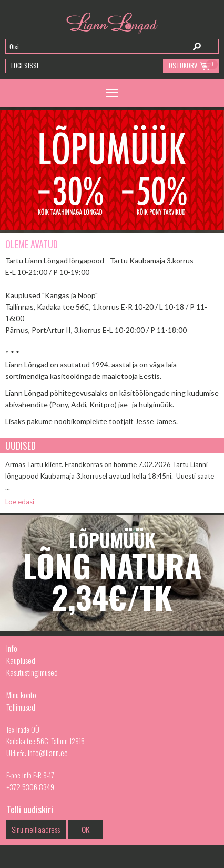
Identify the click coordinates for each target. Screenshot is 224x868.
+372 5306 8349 (30, 787)
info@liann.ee (48, 753)
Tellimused (21, 707)
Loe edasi (20, 502)
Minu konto (21, 695)
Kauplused (21, 660)
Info (12, 648)
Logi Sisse (25, 65)
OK (85, 829)
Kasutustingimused (32, 672)
